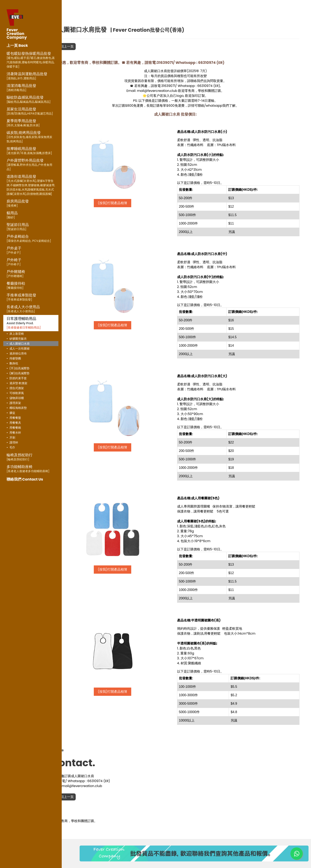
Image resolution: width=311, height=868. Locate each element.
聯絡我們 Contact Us (25, 479)
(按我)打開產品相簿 (129, 203)
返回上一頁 (85, 46)
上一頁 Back (17, 45)
